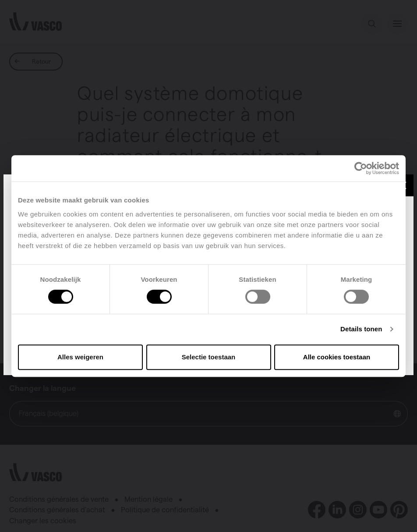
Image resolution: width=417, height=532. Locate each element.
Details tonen (361, 329)
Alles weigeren (80, 357)
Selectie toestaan (209, 357)
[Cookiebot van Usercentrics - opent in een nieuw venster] (361, 168)
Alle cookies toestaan (337, 357)
